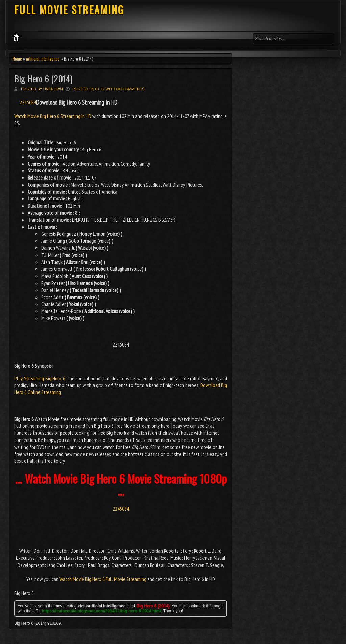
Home (17, 59)
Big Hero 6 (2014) (43, 79)
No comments (130, 89)
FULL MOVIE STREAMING (69, 10)
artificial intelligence (43, 59)
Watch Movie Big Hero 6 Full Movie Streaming (103, 579)
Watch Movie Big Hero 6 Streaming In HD (53, 116)
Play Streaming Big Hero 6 (40, 378)
